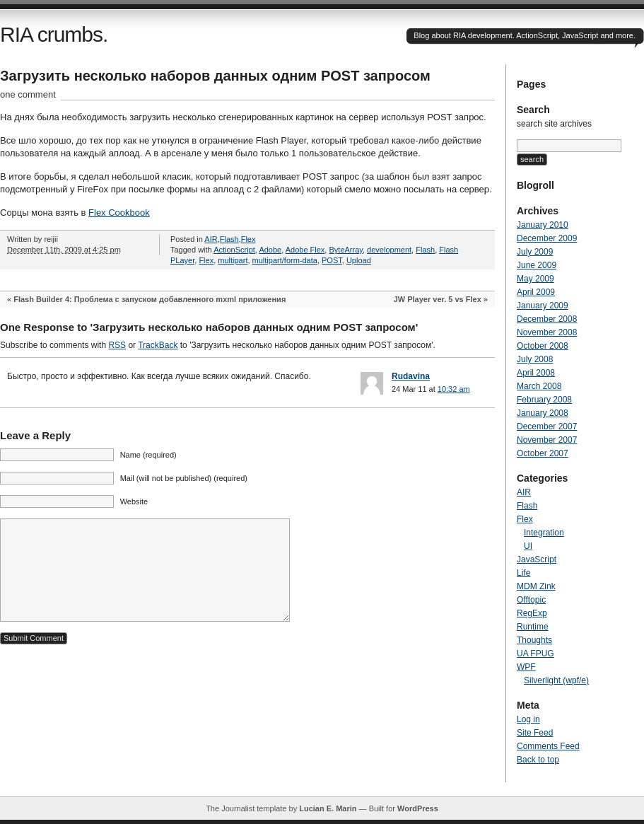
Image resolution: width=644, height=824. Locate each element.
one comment (28, 94)
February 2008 (544, 400)
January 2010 (543, 225)
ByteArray (345, 250)
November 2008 (547, 332)
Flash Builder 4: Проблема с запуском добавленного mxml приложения (150, 299)
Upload (359, 260)
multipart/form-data (285, 260)
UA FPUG (535, 654)
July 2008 (535, 359)
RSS (117, 345)
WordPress (418, 808)
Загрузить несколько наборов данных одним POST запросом (215, 76)
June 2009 (537, 265)
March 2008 (539, 386)
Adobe (270, 250)
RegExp (532, 613)
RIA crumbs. (54, 34)
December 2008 (547, 319)
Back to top (538, 760)
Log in (528, 719)
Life (523, 573)
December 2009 (547, 238)
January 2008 (543, 413)
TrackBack (158, 345)
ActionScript (234, 250)
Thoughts (534, 640)
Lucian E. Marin (328, 808)
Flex (248, 239)
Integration (544, 533)
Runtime (533, 627)
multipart (233, 260)
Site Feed (535, 733)
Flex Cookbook (119, 213)
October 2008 (543, 346)
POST (332, 260)
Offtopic (531, 600)
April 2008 (536, 373)
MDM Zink (536, 586)
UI (528, 546)
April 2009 (536, 292)
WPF (526, 667)
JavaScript (537, 559)
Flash (229, 239)
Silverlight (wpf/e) (556, 680)
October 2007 (543, 453)
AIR (211, 239)
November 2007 (547, 440)
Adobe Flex (305, 250)
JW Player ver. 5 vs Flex (438, 299)
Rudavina (411, 376)
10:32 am (454, 389)
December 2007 (547, 426)
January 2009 (543, 306)
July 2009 (535, 252)
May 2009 (535, 279)
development (389, 250)
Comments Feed (548, 746)
